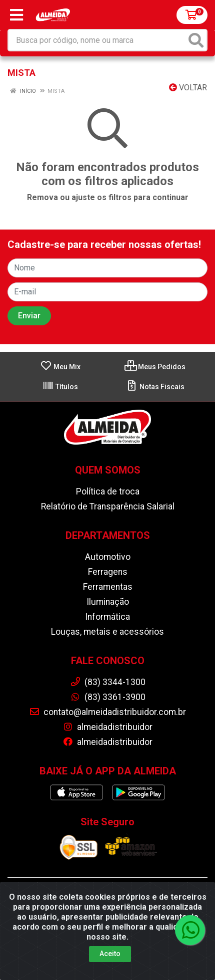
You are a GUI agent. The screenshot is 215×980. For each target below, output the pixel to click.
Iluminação (108, 602)
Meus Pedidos (155, 367)
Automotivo (108, 557)
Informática (107, 617)
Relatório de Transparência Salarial (108, 506)
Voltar (188, 88)
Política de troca (108, 491)
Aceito (110, 954)
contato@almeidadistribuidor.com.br (107, 712)
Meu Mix (60, 367)
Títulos (60, 387)
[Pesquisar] (196, 40)
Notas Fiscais (155, 387)
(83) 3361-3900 (108, 697)
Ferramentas (108, 587)
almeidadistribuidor (107, 727)
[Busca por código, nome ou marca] (97, 40)
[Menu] (16, 15)
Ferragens (108, 572)
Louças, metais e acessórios (107, 632)
